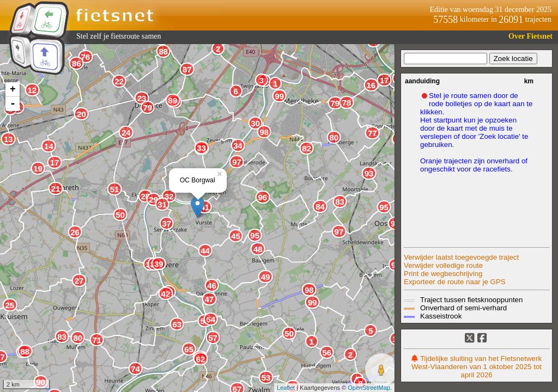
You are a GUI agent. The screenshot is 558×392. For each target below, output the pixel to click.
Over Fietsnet (530, 36)
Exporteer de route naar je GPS (455, 282)
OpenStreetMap (369, 388)
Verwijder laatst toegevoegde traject (461, 257)
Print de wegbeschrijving (443, 274)
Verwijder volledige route (443, 265)
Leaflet (286, 388)
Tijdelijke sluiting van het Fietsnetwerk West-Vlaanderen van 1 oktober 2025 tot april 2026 (477, 367)
